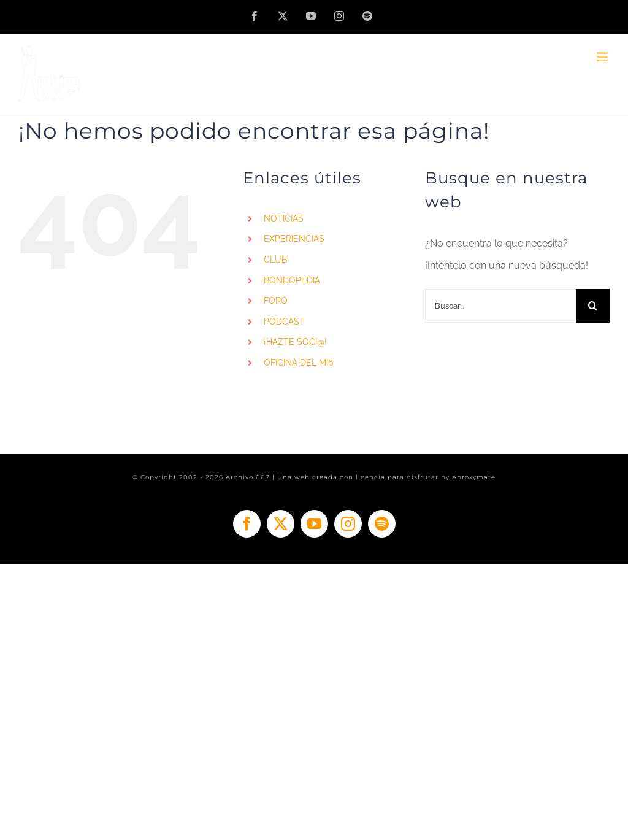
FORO (276, 301)
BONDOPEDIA (292, 280)
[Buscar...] (500, 306)
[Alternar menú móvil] (603, 57)
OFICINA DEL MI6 (298, 363)
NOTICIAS (284, 218)
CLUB (275, 260)
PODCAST (284, 322)
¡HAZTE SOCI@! (295, 342)
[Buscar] (593, 306)
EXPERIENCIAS (294, 239)
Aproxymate (474, 477)
